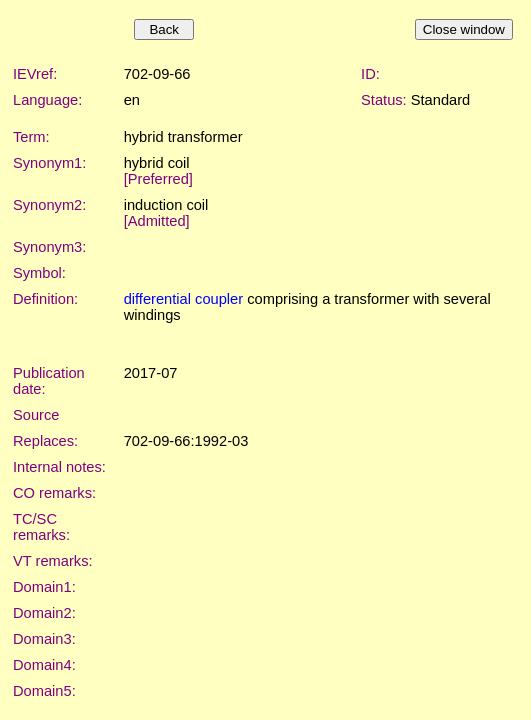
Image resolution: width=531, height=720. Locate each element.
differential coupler (184, 299)
